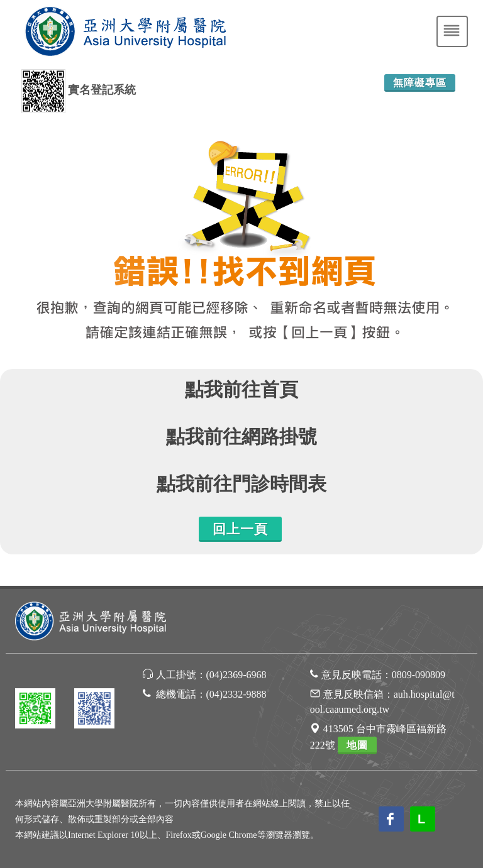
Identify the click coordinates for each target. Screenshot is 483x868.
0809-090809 (419, 675)
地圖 (357, 745)
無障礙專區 (420, 83)
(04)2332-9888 (236, 694)
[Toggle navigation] (452, 31)
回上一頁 (240, 529)
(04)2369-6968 (236, 675)
